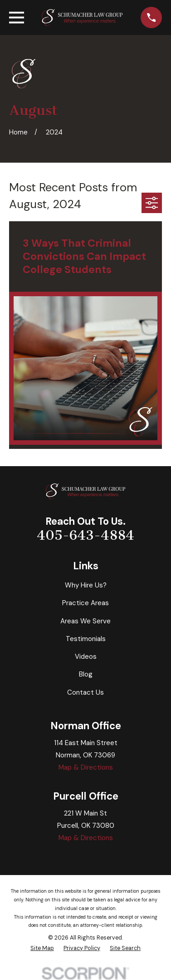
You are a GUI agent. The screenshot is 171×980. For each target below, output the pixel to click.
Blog (86, 674)
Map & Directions (86, 767)
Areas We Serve (85, 621)
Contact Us (85, 692)
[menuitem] (42, 948)
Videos (86, 657)
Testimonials (86, 639)
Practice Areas (85, 603)
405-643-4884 (85, 535)
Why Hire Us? (86, 585)
